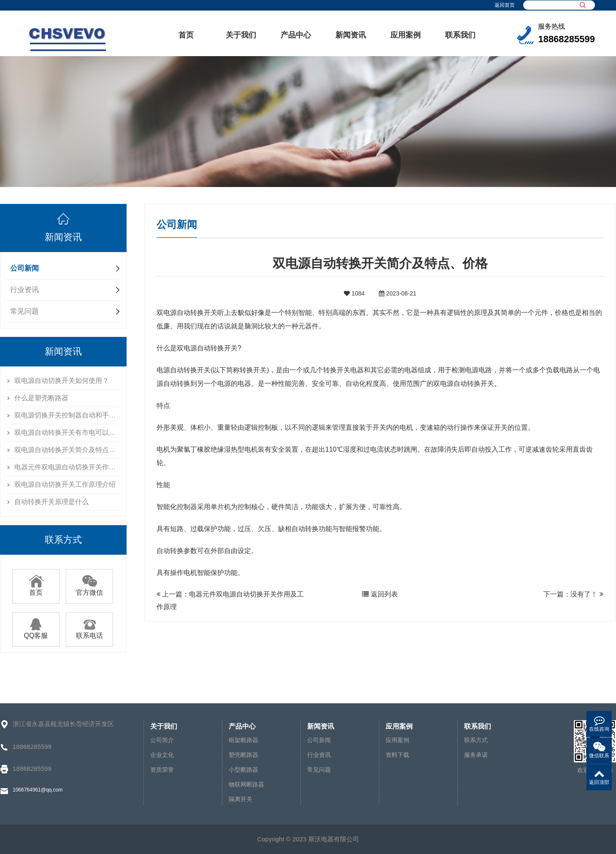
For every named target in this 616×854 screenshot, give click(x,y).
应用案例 (405, 35)
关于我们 (241, 35)
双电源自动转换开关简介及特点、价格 (67, 450)
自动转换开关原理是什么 (51, 502)
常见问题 (24, 311)
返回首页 (505, 5)
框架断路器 (243, 740)
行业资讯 (24, 290)
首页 (186, 35)
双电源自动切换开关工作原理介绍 (65, 484)
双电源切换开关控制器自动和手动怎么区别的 (67, 415)
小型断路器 (243, 770)
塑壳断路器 (243, 755)
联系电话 (89, 632)
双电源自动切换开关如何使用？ (62, 381)
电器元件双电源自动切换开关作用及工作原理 (67, 467)
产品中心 (296, 35)
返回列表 (380, 594)
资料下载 (397, 755)
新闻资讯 (351, 35)
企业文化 (162, 755)
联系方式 (476, 740)
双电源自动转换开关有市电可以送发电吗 (67, 432)
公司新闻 (24, 268)
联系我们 (460, 35)
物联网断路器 (246, 784)
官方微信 (89, 589)
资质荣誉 (162, 770)
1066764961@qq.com (38, 790)
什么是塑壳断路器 (41, 398)
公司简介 (162, 740)
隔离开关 (240, 799)
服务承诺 (476, 755)
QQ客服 (36, 632)
